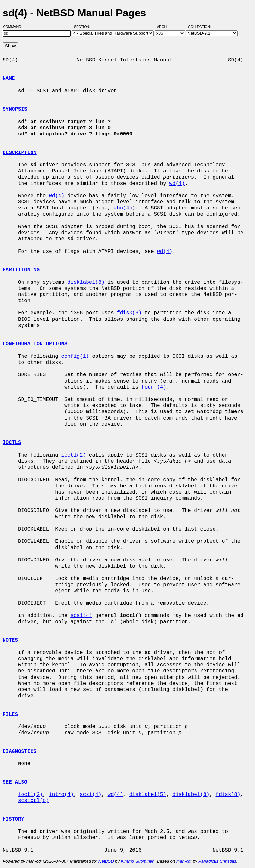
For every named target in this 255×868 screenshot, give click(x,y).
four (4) (154, 387)
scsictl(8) (33, 801)
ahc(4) (123, 208)
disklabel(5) (148, 795)
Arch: (165, 27)
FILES (10, 715)
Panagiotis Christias (217, 861)
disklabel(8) (86, 282)
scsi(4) (81, 616)
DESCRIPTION (20, 153)
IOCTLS (12, 443)
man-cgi (184, 861)
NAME (9, 78)
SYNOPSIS (15, 109)
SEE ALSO (15, 782)
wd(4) (177, 184)
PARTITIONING (21, 270)
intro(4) (61, 795)
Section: (83, 27)
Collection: (200, 27)
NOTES (10, 640)
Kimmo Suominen (137, 861)
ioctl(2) (73, 455)
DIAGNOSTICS (20, 752)
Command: (15, 27)
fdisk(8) (129, 313)
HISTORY (13, 819)
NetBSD (106, 861)
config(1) (75, 356)
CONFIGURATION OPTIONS (35, 344)
